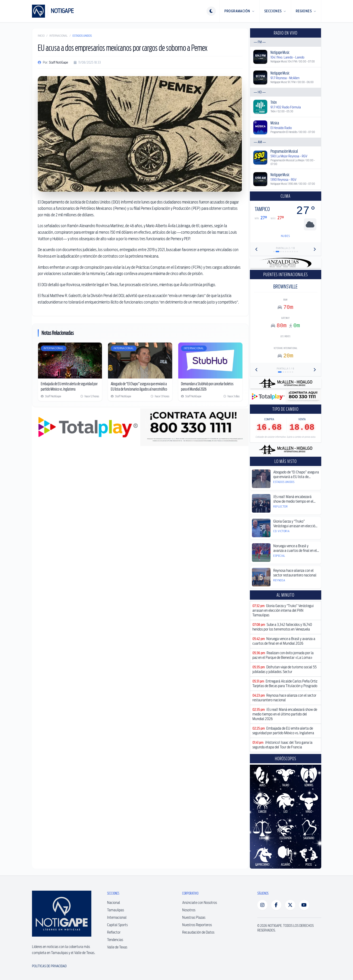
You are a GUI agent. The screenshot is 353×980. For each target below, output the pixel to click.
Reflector (114, 932)
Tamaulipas (116, 910)
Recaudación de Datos (198, 932)
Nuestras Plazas (194, 917)
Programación (240, 11)
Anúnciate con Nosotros (200, 903)
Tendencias (115, 940)
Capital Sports (117, 925)
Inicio (41, 36)
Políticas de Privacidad (49, 966)
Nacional (114, 903)
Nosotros (189, 910)
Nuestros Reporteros (197, 925)
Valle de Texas (117, 947)
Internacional (59, 36)
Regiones (306, 11)
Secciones (275, 11)
